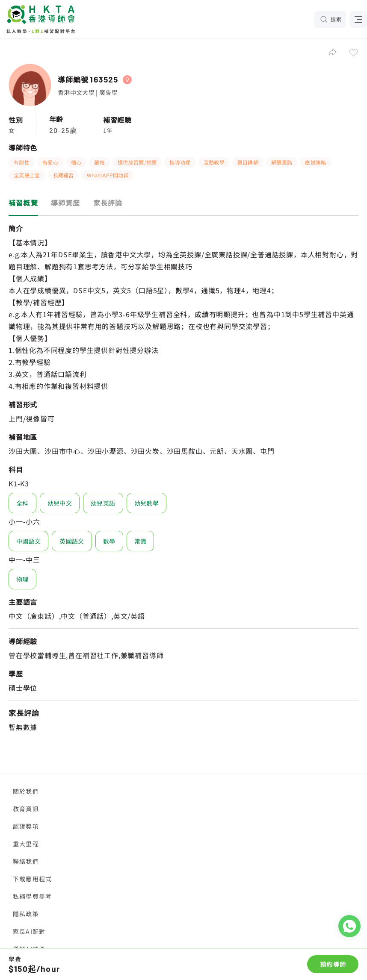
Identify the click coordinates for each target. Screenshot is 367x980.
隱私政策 (26, 914)
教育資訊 (26, 809)
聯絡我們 (26, 861)
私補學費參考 (32, 896)
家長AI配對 (29, 931)
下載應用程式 (32, 879)
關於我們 (26, 791)
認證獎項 (26, 826)
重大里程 (26, 844)
